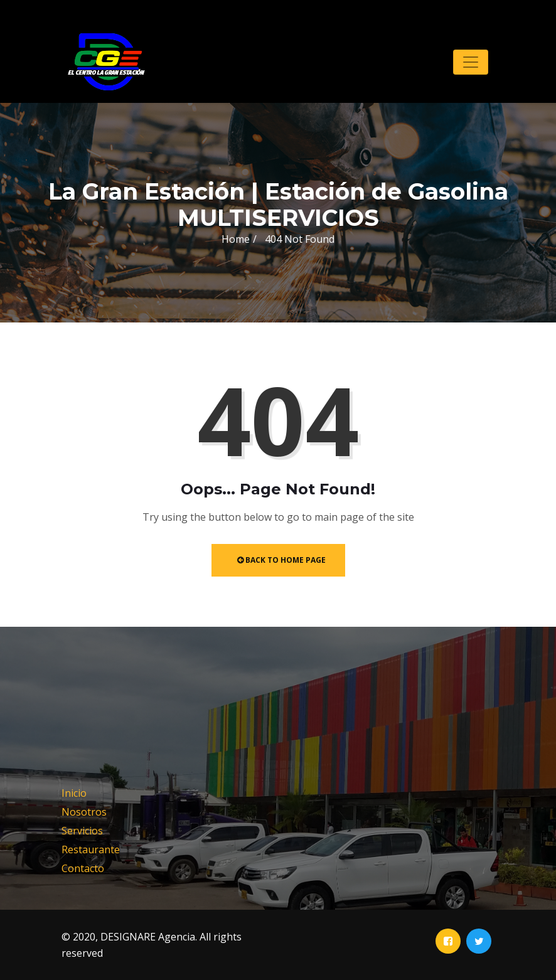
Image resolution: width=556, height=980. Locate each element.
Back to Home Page (281, 560)
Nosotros (84, 812)
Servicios (82, 831)
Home (236, 239)
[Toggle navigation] (471, 62)
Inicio (74, 793)
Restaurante (91, 850)
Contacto (83, 868)
